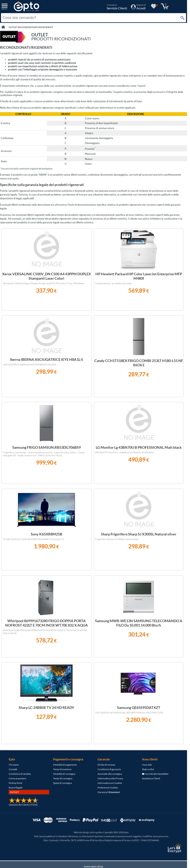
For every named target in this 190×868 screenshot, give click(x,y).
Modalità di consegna (64, 774)
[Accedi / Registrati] (138, 8)
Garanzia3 (109, 792)
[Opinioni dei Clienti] (24, 802)
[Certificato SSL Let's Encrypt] (174, 848)
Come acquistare (17, 778)
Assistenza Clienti (151, 778)
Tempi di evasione (62, 769)
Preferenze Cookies (108, 788)
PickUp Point (15, 783)
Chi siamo (14, 765)
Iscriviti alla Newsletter (155, 774)
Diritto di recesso (106, 765)
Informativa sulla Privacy (110, 778)
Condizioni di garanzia (109, 769)
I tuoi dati (147, 765)
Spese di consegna (62, 783)
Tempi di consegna (63, 778)
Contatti (13, 769)
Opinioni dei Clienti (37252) (23, 805)
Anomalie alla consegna (110, 774)
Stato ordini (148, 769)
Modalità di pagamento (65, 765)
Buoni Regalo (16, 788)
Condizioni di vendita (20, 774)
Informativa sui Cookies (110, 783)
